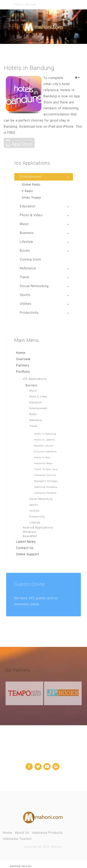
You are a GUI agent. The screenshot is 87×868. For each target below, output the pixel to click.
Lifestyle (35, 522)
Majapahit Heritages (46, 481)
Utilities (34, 511)
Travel (33, 426)
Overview (23, 359)
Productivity (37, 516)
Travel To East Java (46, 469)
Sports (34, 505)
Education (36, 402)
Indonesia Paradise (45, 493)
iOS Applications (35, 379)
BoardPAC (30, 536)
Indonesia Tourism (45, 475)
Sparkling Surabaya (46, 487)
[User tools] (77, 78)
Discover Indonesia (45, 451)
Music (33, 390)
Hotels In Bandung (45, 434)
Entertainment (38, 408)
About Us (22, 832)
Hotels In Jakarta (44, 440)
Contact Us (25, 548)
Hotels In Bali (42, 457)
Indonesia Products (47, 832)
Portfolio (23, 371)
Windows (29, 532)
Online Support (28, 554)
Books (33, 414)
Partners (23, 365)
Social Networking (41, 499)
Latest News (26, 541)
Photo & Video (38, 396)
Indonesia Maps (43, 463)
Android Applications (38, 527)
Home (21, 353)
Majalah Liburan (44, 445)
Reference (36, 420)
